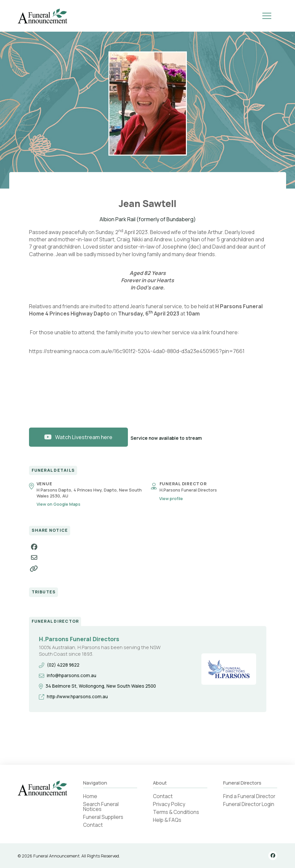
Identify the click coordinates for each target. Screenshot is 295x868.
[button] (267, 16)
